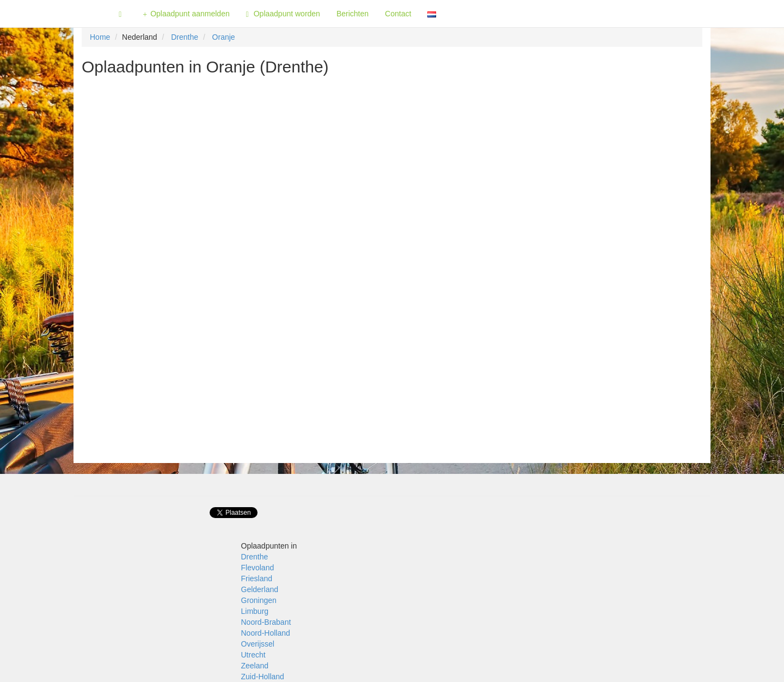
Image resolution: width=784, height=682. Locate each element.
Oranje (224, 37)
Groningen (259, 600)
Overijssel (258, 644)
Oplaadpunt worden (283, 14)
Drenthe (185, 37)
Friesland (257, 579)
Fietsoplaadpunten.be (55, 14)
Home (100, 37)
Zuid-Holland (263, 677)
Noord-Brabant (266, 622)
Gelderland (260, 589)
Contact (398, 14)
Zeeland (255, 666)
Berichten (353, 14)
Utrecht (253, 655)
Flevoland (258, 568)
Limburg (255, 611)
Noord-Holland (266, 633)
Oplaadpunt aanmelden (186, 14)
